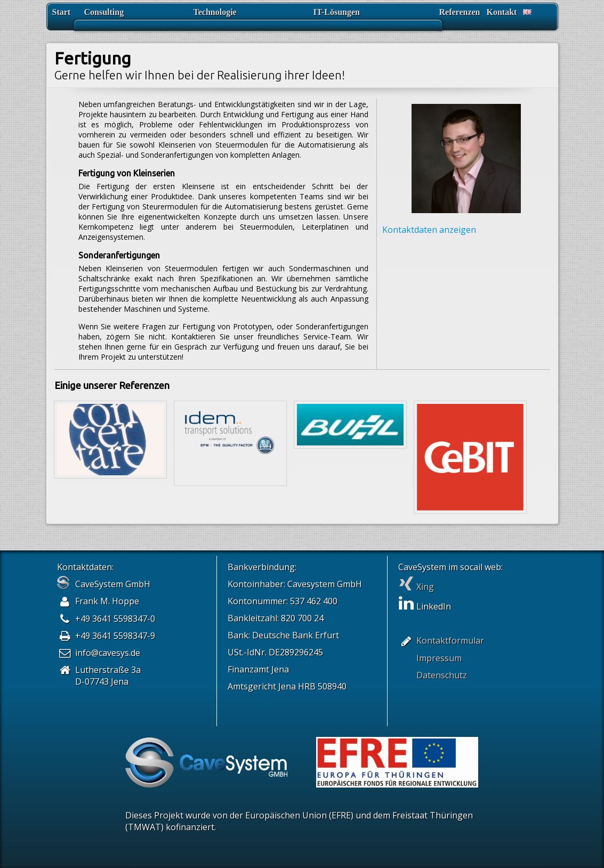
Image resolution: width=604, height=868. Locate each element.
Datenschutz (442, 675)
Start (62, 12)
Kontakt (502, 12)
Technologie (215, 12)
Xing (416, 587)
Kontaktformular (450, 640)
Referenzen (460, 12)
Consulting (104, 12)
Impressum (439, 658)
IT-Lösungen (337, 12)
